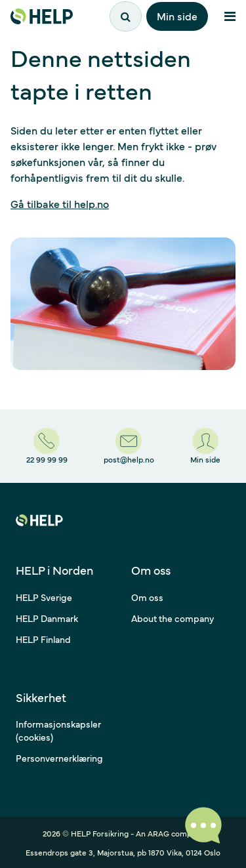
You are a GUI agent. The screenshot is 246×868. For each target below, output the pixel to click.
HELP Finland (43, 639)
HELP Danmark (47, 618)
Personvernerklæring (59, 758)
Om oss (147, 597)
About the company (173, 618)
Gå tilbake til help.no (60, 203)
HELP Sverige (44, 597)
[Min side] (205, 446)
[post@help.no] (129, 446)
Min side (177, 16)
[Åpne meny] (230, 16)
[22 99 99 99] (47, 446)
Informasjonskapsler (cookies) (58, 730)
